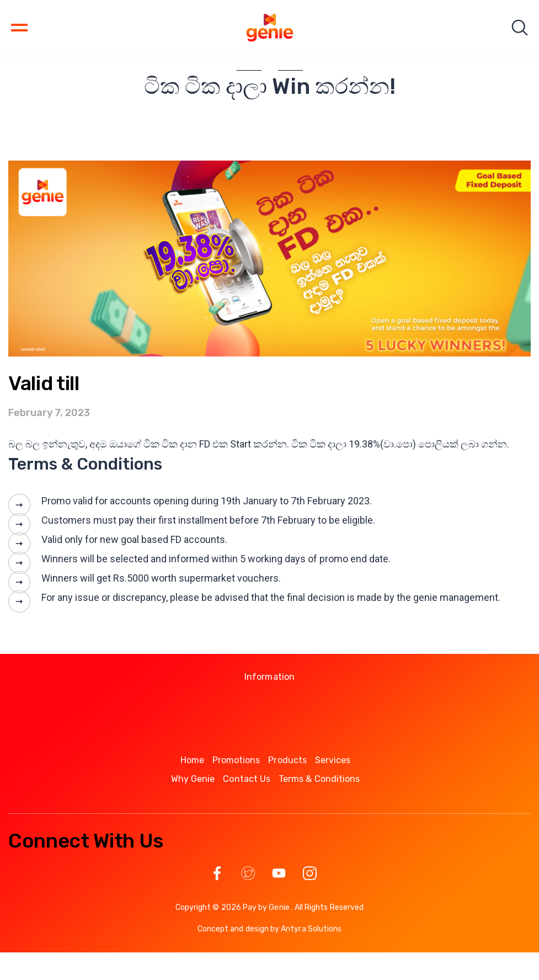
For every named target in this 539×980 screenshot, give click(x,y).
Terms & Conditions (319, 779)
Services (333, 760)
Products (287, 760)
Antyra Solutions (311, 929)
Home (192, 760)
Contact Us (247, 779)
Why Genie (193, 779)
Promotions (236, 760)
